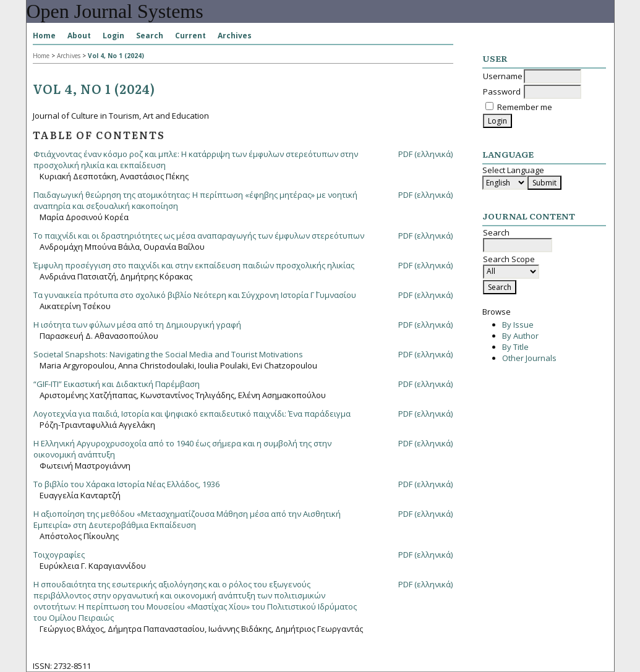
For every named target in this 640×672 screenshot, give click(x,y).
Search (150, 36)
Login (113, 36)
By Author (520, 336)
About (79, 36)
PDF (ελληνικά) (425, 154)
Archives (235, 36)
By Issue (518, 325)
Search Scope (511, 265)
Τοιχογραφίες (59, 555)
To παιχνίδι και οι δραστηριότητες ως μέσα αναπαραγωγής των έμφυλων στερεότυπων (199, 236)
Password (502, 91)
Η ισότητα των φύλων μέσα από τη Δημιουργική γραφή (137, 325)
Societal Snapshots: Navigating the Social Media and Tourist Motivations (168, 354)
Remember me (525, 107)
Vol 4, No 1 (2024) (116, 56)
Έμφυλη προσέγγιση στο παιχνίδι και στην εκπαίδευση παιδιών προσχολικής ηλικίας (194, 265)
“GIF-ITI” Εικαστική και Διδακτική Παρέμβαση (117, 384)
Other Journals (529, 358)
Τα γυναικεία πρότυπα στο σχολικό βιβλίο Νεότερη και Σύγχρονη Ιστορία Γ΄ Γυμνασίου (195, 295)
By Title (515, 347)
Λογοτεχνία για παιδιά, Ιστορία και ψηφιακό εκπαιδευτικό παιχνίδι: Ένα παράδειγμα (192, 414)
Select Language (513, 170)
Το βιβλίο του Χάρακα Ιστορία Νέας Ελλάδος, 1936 (126, 484)
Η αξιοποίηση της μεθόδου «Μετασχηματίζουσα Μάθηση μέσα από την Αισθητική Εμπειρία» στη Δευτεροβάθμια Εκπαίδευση (187, 519)
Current (190, 36)
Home (44, 36)
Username (503, 76)
